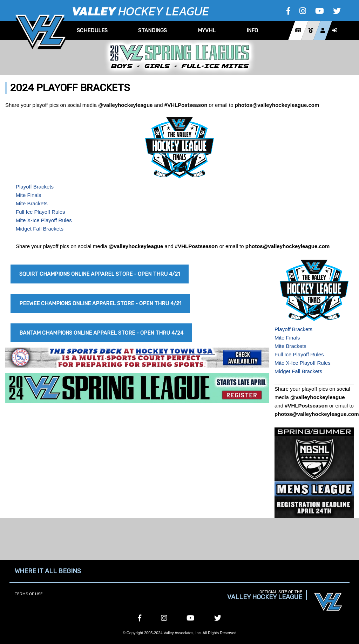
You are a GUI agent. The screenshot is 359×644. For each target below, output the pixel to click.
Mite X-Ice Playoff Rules (44, 220)
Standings (153, 30)
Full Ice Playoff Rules (40, 212)
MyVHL (207, 30)
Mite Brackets (32, 203)
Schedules (92, 30)
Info (252, 30)
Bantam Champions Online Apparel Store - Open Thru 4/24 (101, 333)
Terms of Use (29, 594)
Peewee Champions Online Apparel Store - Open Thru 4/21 (100, 303)
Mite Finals (29, 195)
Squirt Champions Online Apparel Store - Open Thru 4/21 (100, 274)
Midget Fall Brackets (40, 229)
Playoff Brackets (35, 187)
